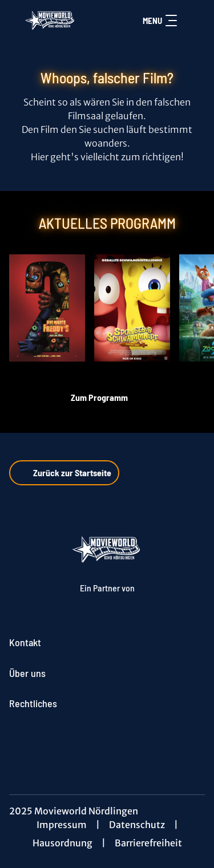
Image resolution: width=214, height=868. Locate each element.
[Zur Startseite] (51, 21)
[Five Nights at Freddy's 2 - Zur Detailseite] (47, 308)
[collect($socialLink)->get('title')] (107, 742)
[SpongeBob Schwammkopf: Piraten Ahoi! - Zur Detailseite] (132, 308)
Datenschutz (137, 825)
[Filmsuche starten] (193, 21)
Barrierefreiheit (148, 843)
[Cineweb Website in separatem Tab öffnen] (107, 599)
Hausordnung (62, 843)
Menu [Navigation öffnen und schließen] (160, 21)
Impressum (62, 825)
